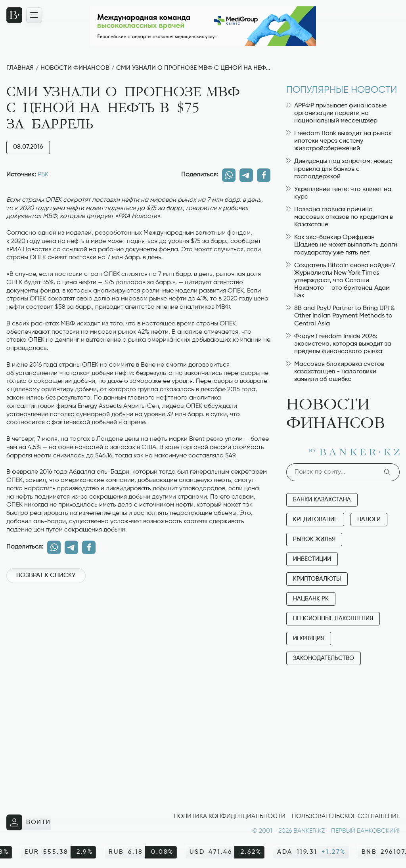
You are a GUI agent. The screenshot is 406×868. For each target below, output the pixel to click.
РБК (43, 175)
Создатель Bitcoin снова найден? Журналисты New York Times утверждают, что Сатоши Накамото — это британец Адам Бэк (341, 281)
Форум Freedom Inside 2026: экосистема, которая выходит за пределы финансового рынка (339, 344)
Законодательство (324, 658)
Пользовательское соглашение (346, 816)
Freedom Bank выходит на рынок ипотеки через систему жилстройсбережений (339, 141)
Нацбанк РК (311, 599)
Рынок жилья (314, 539)
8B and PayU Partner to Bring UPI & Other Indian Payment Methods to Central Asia (341, 316)
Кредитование (315, 519)
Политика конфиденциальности (230, 816)
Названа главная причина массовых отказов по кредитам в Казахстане (340, 217)
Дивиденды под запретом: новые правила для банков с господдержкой (339, 169)
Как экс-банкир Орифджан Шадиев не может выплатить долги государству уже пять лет (342, 245)
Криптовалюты (317, 579)
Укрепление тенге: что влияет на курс (339, 193)
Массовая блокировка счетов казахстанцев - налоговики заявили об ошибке (335, 372)
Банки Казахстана (322, 500)
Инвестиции (312, 559)
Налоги (369, 519)
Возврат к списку (46, 575)
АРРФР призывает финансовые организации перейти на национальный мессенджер (336, 113)
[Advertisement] (138, 617)
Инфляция (309, 638)
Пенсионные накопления (333, 618)
